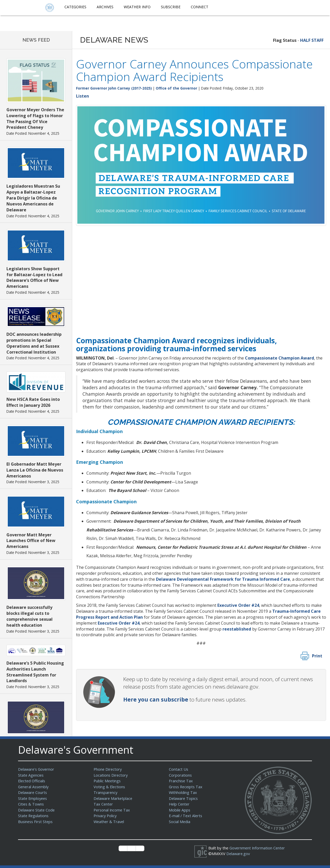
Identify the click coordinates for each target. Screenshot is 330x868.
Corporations (180, 775)
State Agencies (31, 775)
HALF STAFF (312, 40)
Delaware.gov (239, 854)
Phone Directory (108, 769)
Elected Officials (32, 781)
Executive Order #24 (238, 605)
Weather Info (137, 7)
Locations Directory (111, 775)
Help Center (180, 804)
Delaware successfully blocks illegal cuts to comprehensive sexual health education (30, 616)
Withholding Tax (183, 792)
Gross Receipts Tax (187, 787)
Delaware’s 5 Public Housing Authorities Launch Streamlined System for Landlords (35, 672)
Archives (105, 7)
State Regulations (34, 816)
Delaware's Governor (37, 769)
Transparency (106, 792)
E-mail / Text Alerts (186, 816)
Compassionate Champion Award (279, 358)
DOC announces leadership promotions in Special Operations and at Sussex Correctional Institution (34, 343)
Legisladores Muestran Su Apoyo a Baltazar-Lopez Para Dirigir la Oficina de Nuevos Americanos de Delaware (33, 198)
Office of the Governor (176, 88)
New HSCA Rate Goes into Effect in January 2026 (33, 402)
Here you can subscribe (156, 699)
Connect (200, 7)
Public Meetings (108, 781)
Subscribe (171, 7)
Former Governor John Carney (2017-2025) (114, 88)
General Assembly (34, 787)
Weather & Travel (109, 822)
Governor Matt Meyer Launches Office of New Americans (31, 541)
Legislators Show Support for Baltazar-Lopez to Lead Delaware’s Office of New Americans (34, 278)
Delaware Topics (184, 798)
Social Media (180, 822)
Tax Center (104, 804)
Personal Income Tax (112, 810)
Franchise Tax (181, 781)
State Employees (33, 798)
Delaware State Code (37, 810)
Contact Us (179, 769)
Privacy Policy (106, 816)
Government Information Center (258, 848)
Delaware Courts (33, 792)
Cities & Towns (31, 804)
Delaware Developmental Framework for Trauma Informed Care (223, 579)
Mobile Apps (180, 810)
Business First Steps (36, 822)
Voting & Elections (110, 787)
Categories (75, 7)
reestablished (237, 629)
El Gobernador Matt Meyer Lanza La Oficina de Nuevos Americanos (35, 470)
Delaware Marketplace (114, 798)
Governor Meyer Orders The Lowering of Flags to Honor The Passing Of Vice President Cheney (35, 119)
